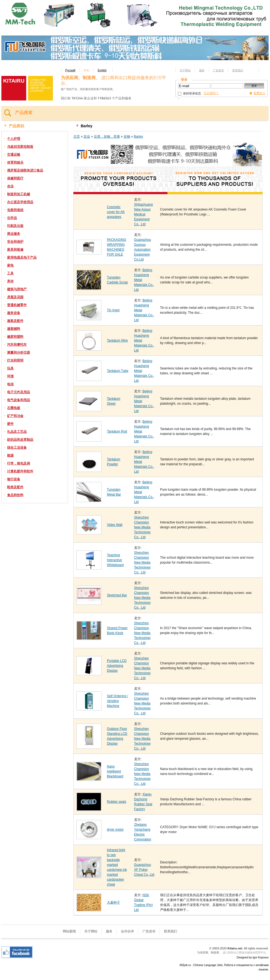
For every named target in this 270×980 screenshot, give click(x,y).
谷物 (127, 137)
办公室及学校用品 (20, 202)
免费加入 (259, 93)
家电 (10, 265)
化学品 (12, 218)
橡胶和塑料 (15, 337)
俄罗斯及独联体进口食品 (25, 170)
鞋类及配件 (15, 487)
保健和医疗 (15, 178)
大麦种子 (113, 902)
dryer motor (115, 830)
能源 (10, 455)
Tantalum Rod (117, 431)
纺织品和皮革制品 (20, 440)
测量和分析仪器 (19, 353)
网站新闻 (69, 931)
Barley (138, 137)
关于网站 (185, 70)
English (102, 70)
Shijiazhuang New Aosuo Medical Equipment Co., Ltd (144, 214)
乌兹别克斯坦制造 (20, 147)
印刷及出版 (15, 226)
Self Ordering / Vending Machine (117, 701)
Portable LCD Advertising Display (117, 666)
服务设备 (14, 313)
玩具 (10, 368)
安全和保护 (15, 242)
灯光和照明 (15, 360)
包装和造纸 (15, 210)
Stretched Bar (117, 595)
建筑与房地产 (17, 289)
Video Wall (115, 525)
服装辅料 (14, 329)
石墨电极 (14, 408)
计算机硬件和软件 (20, 471)
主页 (77, 137)
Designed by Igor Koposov (253, 957)
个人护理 (14, 139)
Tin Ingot (113, 310)
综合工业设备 (17, 448)
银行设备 (14, 479)
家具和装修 (15, 250)
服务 (202, 70)
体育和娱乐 (15, 162)
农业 (10, 186)
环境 (10, 376)
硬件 (10, 424)
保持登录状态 (189, 93)
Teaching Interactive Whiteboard (115, 560)
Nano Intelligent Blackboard (115, 771)
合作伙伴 (127, 931)
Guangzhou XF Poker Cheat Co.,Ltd (144, 870)
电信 (10, 384)
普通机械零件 (17, 305)
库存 (10, 281)
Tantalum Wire (117, 341)
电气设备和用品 (19, 400)
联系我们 (238, 70)
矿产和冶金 (15, 416)
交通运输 (14, 155)
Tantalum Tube (118, 371)
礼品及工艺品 (17, 432)
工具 (10, 273)
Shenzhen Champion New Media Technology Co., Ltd (142, 527)
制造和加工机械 (19, 194)
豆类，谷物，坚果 (107, 137)
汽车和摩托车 (17, 345)
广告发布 (218, 70)
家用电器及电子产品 (22, 257)
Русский (70, 70)
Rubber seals (117, 802)
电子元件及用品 (19, 392)
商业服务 (14, 234)
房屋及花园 (15, 297)
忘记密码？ (211, 93)
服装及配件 (15, 321)
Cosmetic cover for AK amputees (116, 212)
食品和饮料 (15, 495)
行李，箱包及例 (19, 463)
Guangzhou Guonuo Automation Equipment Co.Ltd (143, 250)
